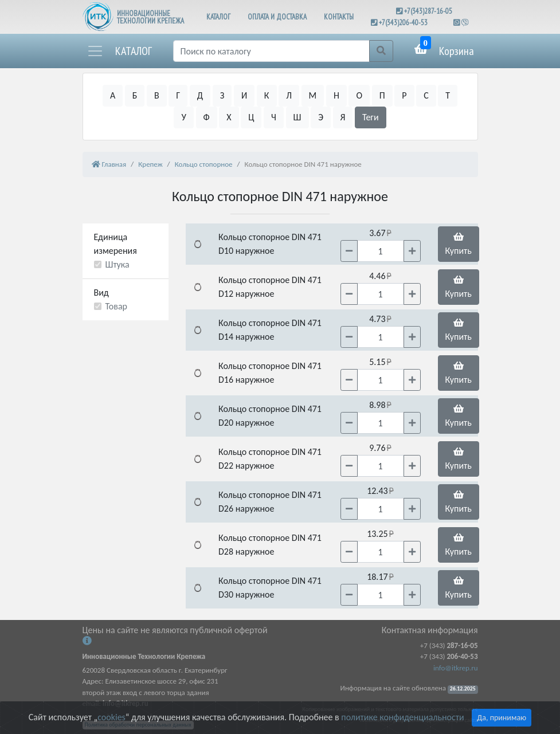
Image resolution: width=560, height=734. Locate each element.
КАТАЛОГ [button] (218, 17)
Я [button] (343, 117)
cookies (111, 717)
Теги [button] (371, 117)
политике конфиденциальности (402, 717)
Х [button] (229, 117)
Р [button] (404, 95)
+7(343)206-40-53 (403, 23)
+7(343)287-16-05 (428, 11)
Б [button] (135, 95)
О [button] (359, 95)
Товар (117, 306)
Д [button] (200, 95)
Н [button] (336, 95)
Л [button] (289, 95)
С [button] (426, 95)
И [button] (244, 95)
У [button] (183, 117)
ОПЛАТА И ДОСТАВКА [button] (277, 17)
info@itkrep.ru (455, 668)
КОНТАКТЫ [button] (339, 17)
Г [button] (178, 95)
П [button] (382, 95)
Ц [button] (251, 117)
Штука (118, 264)
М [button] (313, 95)
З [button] (222, 95)
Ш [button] (297, 117)
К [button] (267, 95)
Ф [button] (207, 117)
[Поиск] (271, 51)
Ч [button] (274, 117)
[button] (119, 51)
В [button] (157, 95)
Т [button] (448, 95)
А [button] (113, 95)
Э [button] (321, 117)
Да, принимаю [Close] (502, 718)
